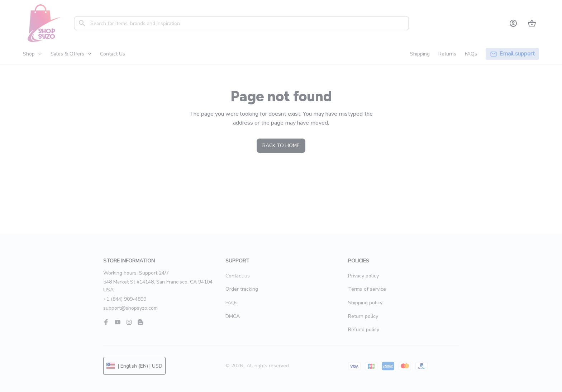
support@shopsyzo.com (130, 308)
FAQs (232, 303)
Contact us (238, 276)
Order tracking (242, 289)
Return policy (363, 316)
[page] (517, 54)
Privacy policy (363, 276)
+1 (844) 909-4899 (125, 299)
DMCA (233, 316)
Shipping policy (365, 303)
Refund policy (364, 330)
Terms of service (367, 289)
